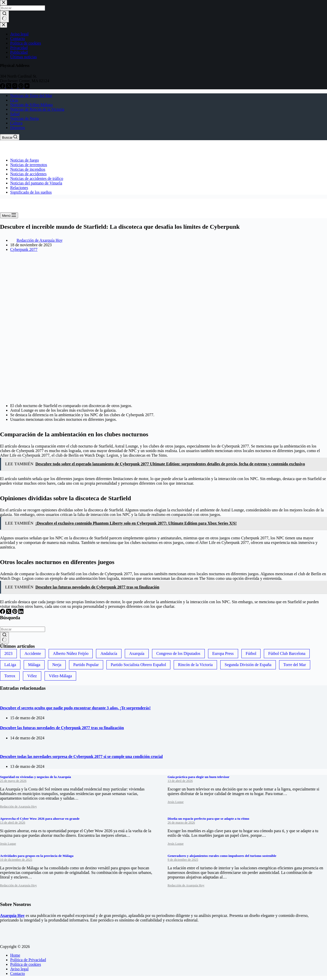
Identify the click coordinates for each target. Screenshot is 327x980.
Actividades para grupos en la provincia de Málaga (37, 856)
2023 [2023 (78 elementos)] (8, 653)
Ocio (14, 100)
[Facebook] (3, 612)
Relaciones (19, 188)
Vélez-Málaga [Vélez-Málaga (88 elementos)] (60, 676)
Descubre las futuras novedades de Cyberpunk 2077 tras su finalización (62, 728)
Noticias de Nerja (24, 118)
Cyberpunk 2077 (24, 249)
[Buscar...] (23, 629)
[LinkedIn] (21, 612)
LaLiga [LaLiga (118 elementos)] (10, 665)
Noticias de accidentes (28, 174)
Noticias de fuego (25, 160)
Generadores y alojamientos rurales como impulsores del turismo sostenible (222, 856)
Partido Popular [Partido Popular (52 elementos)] (86, 665)
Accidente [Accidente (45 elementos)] (33, 653)
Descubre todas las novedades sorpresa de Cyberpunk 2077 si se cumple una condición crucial (81, 756)
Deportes (18, 128)
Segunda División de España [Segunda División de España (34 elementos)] (248, 665)
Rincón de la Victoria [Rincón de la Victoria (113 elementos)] (195, 665)
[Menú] (9, 215)
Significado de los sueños (31, 192)
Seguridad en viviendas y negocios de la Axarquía (36, 777)
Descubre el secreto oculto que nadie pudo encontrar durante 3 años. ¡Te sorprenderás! (75, 708)
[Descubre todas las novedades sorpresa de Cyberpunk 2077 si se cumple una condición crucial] (0, 747)
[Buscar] (10, 137)
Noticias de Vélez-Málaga (31, 105)
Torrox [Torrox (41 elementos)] (10, 676)
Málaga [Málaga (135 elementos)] (34, 665)
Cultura (16, 123)
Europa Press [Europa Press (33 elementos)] (223, 653)
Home (15, 955)
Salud (15, 114)
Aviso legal (19, 969)
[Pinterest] (15, 612)
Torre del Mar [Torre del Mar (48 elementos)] (295, 665)
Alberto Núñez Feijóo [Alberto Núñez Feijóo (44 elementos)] (71, 653)
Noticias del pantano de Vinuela (36, 183)
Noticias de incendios (28, 169)
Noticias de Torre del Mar (31, 96)
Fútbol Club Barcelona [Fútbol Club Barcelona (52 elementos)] (287, 653)
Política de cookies (26, 964)
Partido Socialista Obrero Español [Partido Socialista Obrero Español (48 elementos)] (138, 665)
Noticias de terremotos (29, 165)
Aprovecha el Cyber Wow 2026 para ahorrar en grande (40, 819)
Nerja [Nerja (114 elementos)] (57, 665)
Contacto (18, 974)
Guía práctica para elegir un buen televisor (199, 777)
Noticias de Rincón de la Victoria (37, 109)
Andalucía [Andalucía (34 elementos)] (109, 653)
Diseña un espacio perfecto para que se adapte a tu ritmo (208, 819)
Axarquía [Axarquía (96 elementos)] (137, 653)
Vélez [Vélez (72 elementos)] (32, 676)
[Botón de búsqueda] (4, 638)
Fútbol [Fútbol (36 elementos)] (251, 653)
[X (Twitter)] (9, 612)
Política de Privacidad (28, 960)
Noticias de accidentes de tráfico (37, 178)
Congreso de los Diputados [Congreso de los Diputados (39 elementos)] (178, 653)
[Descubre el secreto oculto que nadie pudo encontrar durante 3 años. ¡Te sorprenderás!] (0, 698)
